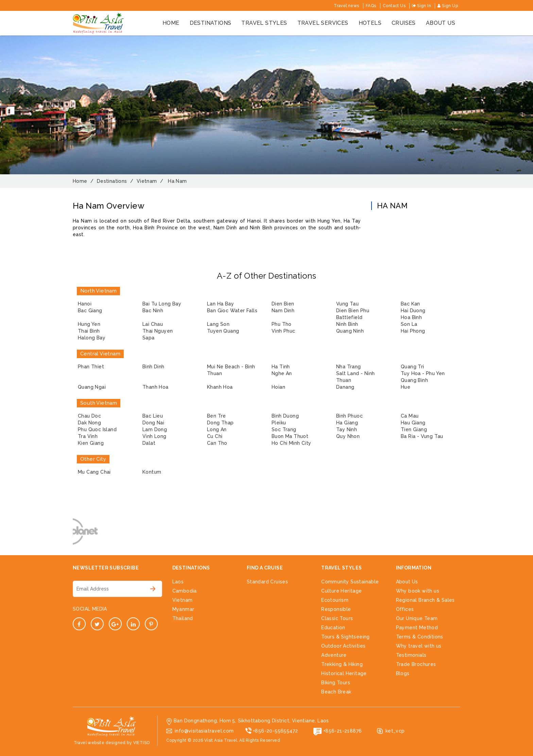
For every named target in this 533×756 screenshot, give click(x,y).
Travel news (346, 6)
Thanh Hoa (156, 387)
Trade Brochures (416, 664)
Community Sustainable (350, 582)
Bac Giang (90, 311)
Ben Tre (217, 416)
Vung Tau (347, 304)
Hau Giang (413, 423)
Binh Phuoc (349, 416)
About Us (407, 582)
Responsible (336, 609)
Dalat (149, 443)
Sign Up (448, 6)
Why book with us (418, 591)
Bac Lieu (153, 416)
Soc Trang (284, 429)
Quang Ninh (350, 331)
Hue (406, 387)
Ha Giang (347, 423)
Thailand (183, 618)
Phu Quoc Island (97, 429)
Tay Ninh (347, 429)
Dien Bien (283, 304)
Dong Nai (153, 423)
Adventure (334, 655)
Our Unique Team (417, 618)
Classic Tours (337, 618)
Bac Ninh (153, 311)
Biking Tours (336, 683)
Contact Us (394, 6)
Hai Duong (413, 311)
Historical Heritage (344, 673)
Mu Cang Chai (94, 472)
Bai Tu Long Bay (162, 304)
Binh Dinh (153, 367)
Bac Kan (410, 304)
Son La (409, 324)
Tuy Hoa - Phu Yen (423, 373)
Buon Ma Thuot (290, 436)
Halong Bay (92, 338)
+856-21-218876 (343, 731)
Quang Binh (414, 380)
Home (171, 23)
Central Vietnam (100, 354)
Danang (345, 387)
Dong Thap (220, 423)
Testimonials (411, 655)
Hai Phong (413, 331)
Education (333, 628)
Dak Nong (89, 423)
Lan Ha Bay (220, 304)
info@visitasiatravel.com (204, 731)
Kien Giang (91, 443)
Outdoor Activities (343, 646)
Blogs (403, 673)
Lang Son (218, 324)
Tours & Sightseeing (346, 637)
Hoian (278, 387)
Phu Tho (282, 324)
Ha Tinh (281, 367)
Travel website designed (100, 743)
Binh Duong (285, 416)
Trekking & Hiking (342, 664)
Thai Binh (89, 331)
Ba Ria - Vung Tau (422, 436)
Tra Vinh (88, 436)
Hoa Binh (411, 317)
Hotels (370, 23)
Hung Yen (89, 324)
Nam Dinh (283, 311)
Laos (178, 582)
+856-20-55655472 (275, 731)
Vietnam (183, 600)
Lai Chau (153, 324)
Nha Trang (349, 367)
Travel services (323, 23)
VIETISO (142, 743)
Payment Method (417, 628)
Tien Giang (414, 429)
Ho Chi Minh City (291, 443)
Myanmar (183, 609)
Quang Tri (412, 367)
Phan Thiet (91, 367)
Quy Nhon (348, 436)
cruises (404, 23)
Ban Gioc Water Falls (232, 311)
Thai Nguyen (158, 331)
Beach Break (336, 692)
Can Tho (217, 443)
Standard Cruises (267, 582)
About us (441, 23)
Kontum (152, 472)
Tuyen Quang (223, 331)
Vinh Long (154, 436)
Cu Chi (215, 436)
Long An (217, 429)
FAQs (371, 6)
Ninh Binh (347, 324)
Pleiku (279, 423)
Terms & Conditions (420, 637)
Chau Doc (89, 416)
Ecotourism (335, 600)
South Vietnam (99, 403)
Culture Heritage (341, 591)
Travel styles (264, 23)
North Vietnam (98, 291)
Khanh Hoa (220, 387)
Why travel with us (419, 646)
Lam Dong (155, 429)
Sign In (422, 6)
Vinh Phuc (283, 331)
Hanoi (85, 304)
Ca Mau (410, 416)
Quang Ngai (92, 387)
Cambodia (185, 591)
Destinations (211, 23)
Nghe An (282, 373)
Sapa (149, 338)
